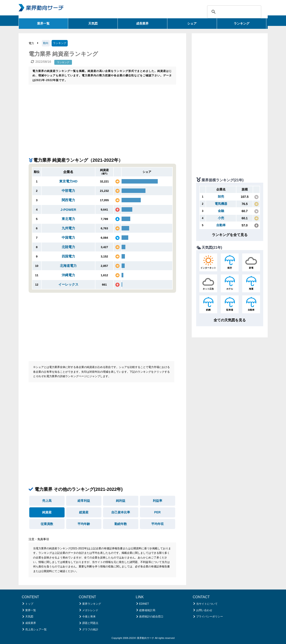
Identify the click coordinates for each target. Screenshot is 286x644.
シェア (192, 23)
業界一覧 (43, 23)
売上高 (47, 501)
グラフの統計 (90, 629)
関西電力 (68, 200)
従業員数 (47, 524)
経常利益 (84, 501)
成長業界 (142, 23)
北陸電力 (68, 247)
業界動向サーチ (146, 638)
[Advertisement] (102, 118)
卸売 (221, 197)
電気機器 (221, 204)
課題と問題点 (90, 623)
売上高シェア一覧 (36, 629)
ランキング (242, 23)
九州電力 (68, 228)
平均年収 (158, 524)
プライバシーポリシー (210, 617)
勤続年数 (121, 524)
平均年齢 (84, 524)
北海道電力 (68, 266)
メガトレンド (90, 610)
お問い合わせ (204, 610)
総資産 (84, 512)
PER (157, 512)
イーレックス (68, 284)
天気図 (93, 23)
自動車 (221, 225)
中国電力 (68, 237)
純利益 (121, 501)
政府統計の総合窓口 (151, 617)
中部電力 (68, 191)
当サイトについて (207, 604)
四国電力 (68, 256)
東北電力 (68, 219)
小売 (221, 218)
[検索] (233, 12)
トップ (29, 604)
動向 (46, 43)
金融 (221, 211)
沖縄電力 (68, 275)
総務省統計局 (147, 610)
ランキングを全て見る (230, 235)
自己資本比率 (121, 512)
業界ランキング (92, 604)
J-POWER (68, 210)
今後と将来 (89, 617)
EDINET (144, 604)
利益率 (158, 501)
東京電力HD (68, 181)
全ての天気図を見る (230, 320)
